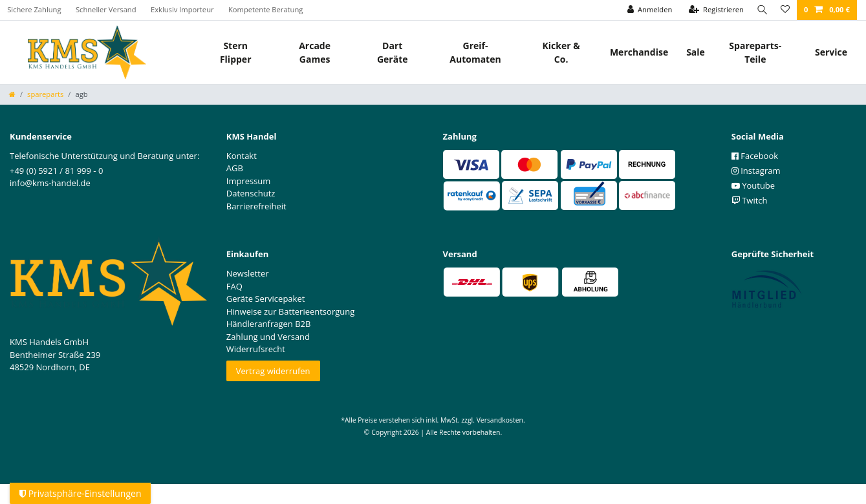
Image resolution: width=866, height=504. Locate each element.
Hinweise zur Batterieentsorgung (291, 311)
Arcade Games (315, 52)
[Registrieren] (713, 10)
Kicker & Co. (561, 52)
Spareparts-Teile (755, 52)
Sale (696, 52)
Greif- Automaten (475, 52)
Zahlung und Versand (268, 337)
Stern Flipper (236, 52)
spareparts (45, 94)
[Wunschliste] (785, 10)
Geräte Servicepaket (266, 299)
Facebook (755, 156)
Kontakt (242, 156)
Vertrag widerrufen (273, 371)
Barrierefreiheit (256, 206)
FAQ (234, 286)
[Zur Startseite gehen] (12, 94)
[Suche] (760, 10)
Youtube (753, 185)
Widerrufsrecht (256, 349)
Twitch (750, 200)
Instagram (756, 171)
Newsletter (248, 273)
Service (831, 52)
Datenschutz (251, 193)
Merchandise (639, 52)
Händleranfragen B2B (269, 324)
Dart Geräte (393, 52)
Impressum (249, 181)
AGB (235, 168)
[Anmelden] (646, 10)
